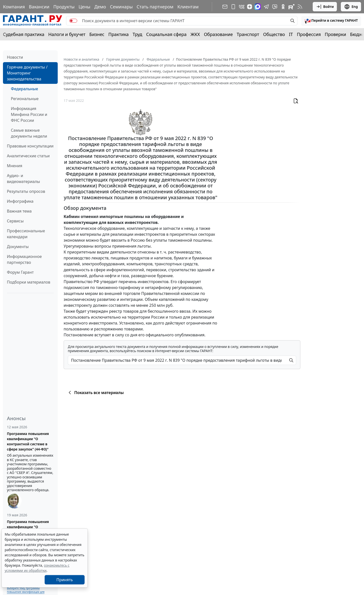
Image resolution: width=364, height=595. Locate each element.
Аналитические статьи (28, 156)
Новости (15, 57)
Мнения (15, 166)
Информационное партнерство (24, 259)
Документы (18, 247)
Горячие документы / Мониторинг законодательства (27, 73)
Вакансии (39, 7)
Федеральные (24, 89)
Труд (137, 34)
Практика (118, 34)
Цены (84, 7)
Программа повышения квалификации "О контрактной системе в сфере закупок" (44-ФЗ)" (28, 441)
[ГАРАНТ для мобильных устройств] (233, 7)
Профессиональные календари (26, 234)
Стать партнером (155, 7)
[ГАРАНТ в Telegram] (266, 7)
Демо (100, 7)
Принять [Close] (65, 580)
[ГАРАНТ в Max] (258, 7)
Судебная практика (24, 34)
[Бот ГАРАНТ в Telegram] (275, 7)
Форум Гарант (20, 272)
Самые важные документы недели (29, 133)
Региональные (25, 99)
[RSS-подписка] (300, 7)
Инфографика (20, 201)
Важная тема (19, 211)
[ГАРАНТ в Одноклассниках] (283, 7)
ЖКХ (195, 34)
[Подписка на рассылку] (225, 7)
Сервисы (15, 221)
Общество (274, 34)
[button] (331, 21)
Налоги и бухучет (67, 34)
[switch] (73, 21)
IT (291, 34)
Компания (14, 7)
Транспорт (248, 34)
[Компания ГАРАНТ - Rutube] (291, 7)
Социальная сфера (166, 34)
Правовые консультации (30, 146)
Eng (351, 7)
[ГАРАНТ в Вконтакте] (242, 7)
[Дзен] (250, 7)
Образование (218, 34)
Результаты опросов (26, 191)
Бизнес (97, 34)
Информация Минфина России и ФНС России (29, 114)
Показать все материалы (95, 393)
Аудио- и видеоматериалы (23, 179)
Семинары (121, 7)
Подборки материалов (29, 282)
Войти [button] (325, 7)
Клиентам (188, 7)
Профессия (309, 34)
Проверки (336, 34)
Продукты (64, 7)
